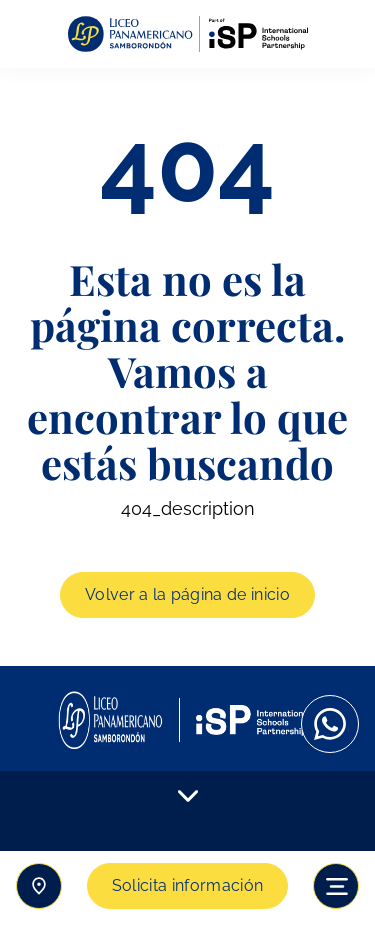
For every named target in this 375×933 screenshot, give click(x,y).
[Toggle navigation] (336, 886)
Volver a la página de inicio (187, 594)
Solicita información (187, 885)
